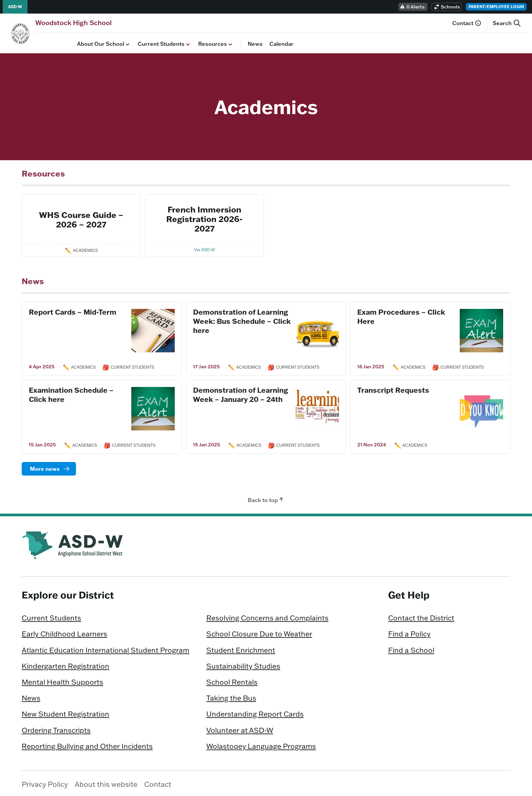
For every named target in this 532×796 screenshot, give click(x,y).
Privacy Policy (45, 782)
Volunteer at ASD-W (240, 728)
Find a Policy (409, 632)
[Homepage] (73, 23)
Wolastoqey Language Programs (261, 744)
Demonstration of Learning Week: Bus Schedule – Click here (242, 319)
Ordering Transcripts (56, 728)
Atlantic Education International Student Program (106, 648)
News (213, 42)
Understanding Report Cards (255, 712)
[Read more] (49, 467)
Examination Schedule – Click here (71, 393)
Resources (174, 42)
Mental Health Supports (62, 680)
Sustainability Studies (243, 664)
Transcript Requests (393, 388)
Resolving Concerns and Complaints (267, 616)
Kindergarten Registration (65, 664)
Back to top (266, 498)
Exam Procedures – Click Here (401, 315)
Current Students (123, 42)
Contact (467, 23)
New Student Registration (65, 712)
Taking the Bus (231, 696)
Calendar (240, 42)
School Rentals (232, 680)
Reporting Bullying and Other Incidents (87, 744)
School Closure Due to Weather (259, 632)
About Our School (62, 42)
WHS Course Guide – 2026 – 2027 (81, 218)
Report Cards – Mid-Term (73, 310)
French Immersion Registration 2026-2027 (204, 217)
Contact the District (421, 616)
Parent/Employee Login (496, 7)
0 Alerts (412, 7)
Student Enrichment (241, 648)
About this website (106, 782)
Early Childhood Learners (64, 632)
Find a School (411, 648)
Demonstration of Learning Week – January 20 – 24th (241, 393)
